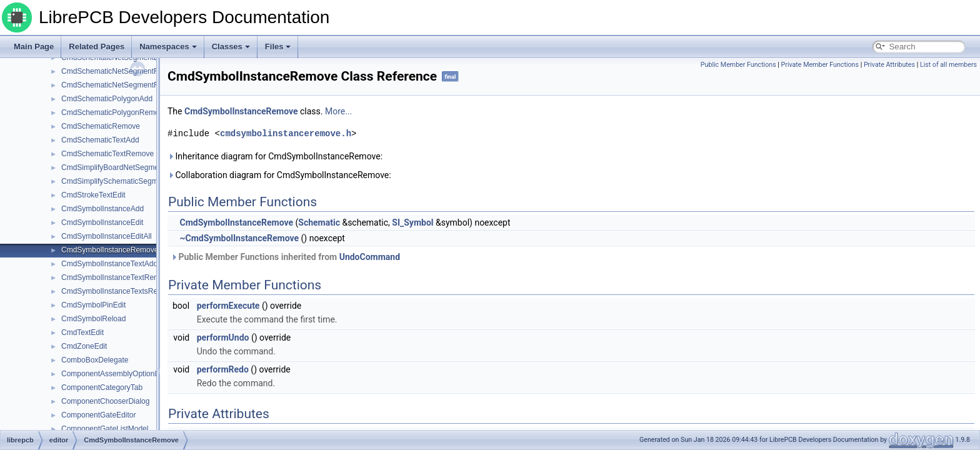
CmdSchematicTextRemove (107, 154)
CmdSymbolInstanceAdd (102, 209)
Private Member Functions (820, 65)
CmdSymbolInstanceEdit (102, 222)
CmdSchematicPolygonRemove (114, 112)
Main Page (34, 47)
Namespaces (168, 47)
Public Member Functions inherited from (285, 257)
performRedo (223, 369)
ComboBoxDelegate (95, 360)
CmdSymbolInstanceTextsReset (114, 291)
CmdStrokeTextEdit (93, 195)
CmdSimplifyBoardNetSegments (115, 167)
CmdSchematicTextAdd (100, 140)
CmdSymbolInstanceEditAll (107, 236)
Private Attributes (889, 65)
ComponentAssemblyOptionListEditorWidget (135, 374)
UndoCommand (370, 257)
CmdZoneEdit (84, 346)
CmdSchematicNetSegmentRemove (122, 71)
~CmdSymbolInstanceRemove (239, 238)
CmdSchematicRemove (101, 126)
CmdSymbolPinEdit (93, 305)
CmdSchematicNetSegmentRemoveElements (137, 85)
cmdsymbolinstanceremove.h (286, 133)
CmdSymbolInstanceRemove (110, 250)
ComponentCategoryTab (102, 387)
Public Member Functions (738, 65)
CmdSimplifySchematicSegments (117, 181)
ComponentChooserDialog (105, 401)
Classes (231, 47)
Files (278, 47)
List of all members (948, 65)
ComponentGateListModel (105, 429)
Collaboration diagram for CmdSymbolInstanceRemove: (279, 175)
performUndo (223, 337)
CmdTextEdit (82, 332)
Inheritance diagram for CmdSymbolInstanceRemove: (275, 156)
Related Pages (97, 47)
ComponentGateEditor (98, 415)
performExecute (228, 306)
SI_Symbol (412, 222)
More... (338, 111)
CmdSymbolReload (93, 319)
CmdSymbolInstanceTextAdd (109, 264)
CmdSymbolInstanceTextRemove (117, 277)
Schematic (319, 222)
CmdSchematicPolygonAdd (107, 99)
